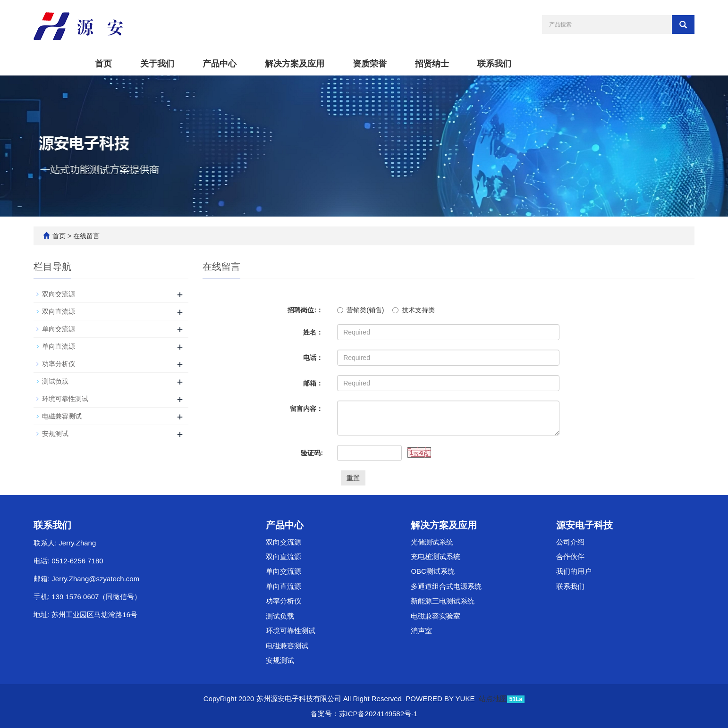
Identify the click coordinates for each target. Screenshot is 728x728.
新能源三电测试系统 (443, 601)
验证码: (312, 453)
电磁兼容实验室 (436, 616)
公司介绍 (570, 542)
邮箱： (313, 383)
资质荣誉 (370, 64)
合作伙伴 (570, 556)
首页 (103, 64)
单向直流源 (59, 346)
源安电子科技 (584, 525)
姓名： (313, 332)
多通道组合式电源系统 (446, 586)
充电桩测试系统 (436, 556)
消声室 (421, 631)
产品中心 (220, 64)
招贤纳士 (432, 64)
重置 (353, 478)
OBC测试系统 (433, 571)
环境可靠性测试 (65, 399)
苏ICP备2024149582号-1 (378, 714)
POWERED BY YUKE (441, 699)
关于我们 (157, 64)
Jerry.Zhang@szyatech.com (95, 579)
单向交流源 (59, 329)
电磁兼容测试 (62, 416)
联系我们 (494, 64)
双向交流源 (59, 294)
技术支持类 (414, 310)
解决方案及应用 (295, 64)
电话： (313, 358)
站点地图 (493, 699)
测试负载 (55, 381)
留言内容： (306, 409)
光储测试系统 (432, 542)
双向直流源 (59, 311)
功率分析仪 (59, 364)
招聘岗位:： (305, 310)
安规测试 (55, 434)
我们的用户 (574, 571)
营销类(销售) (360, 310)
